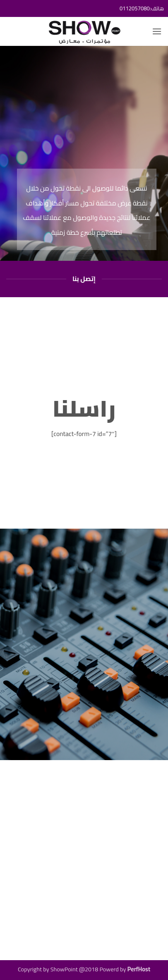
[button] (157, 31)
